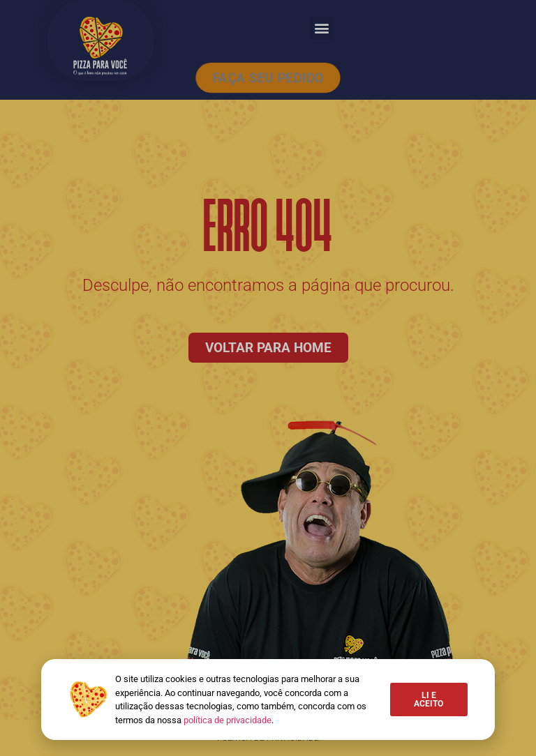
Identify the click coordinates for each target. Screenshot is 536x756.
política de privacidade (228, 720)
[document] (268, 378)
